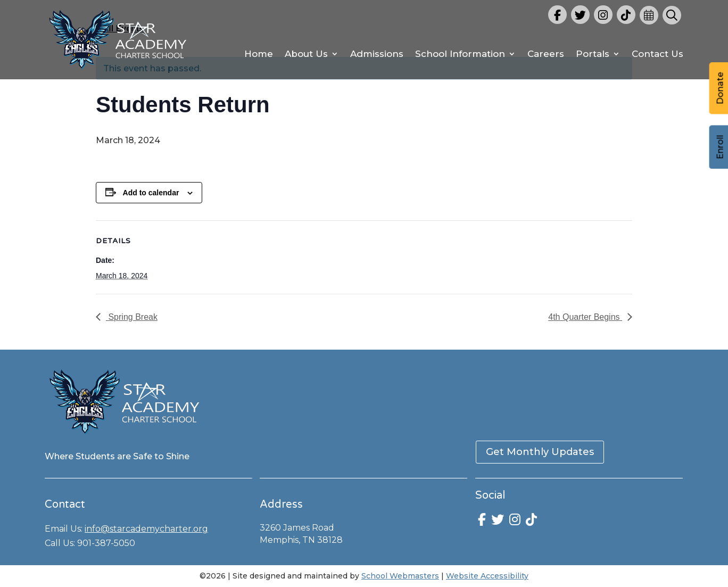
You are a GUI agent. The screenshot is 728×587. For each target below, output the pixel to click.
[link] (118, 71)
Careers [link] (546, 55)
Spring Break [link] (132, 317)
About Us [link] (306, 55)
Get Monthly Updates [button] (540, 452)
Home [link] (259, 55)
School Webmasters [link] (400, 576)
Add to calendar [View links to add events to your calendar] (151, 193)
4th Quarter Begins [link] (585, 317)
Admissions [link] (377, 55)
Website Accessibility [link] (487, 576)
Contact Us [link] (657, 55)
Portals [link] (593, 55)
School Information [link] (460, 55)
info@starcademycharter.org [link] (146, 529)
